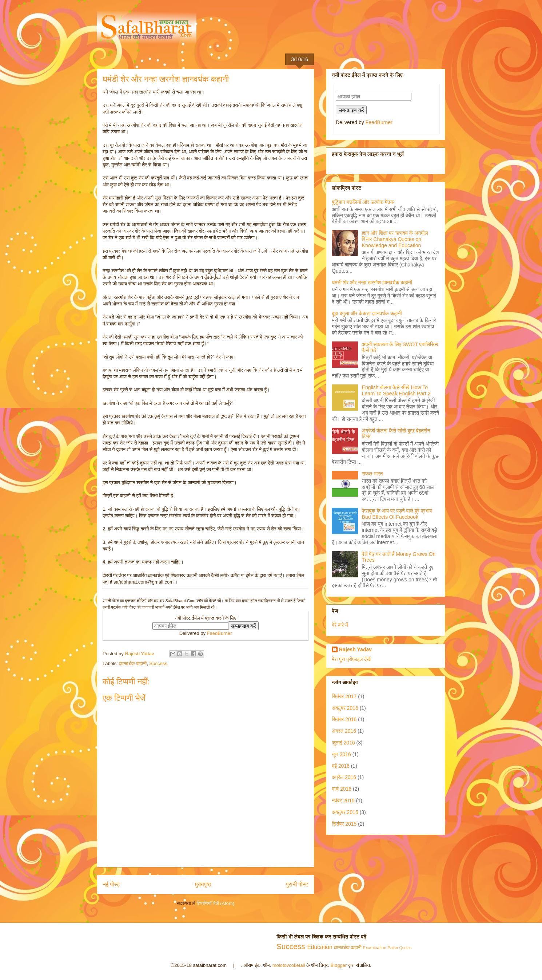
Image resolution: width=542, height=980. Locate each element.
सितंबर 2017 (344, 696)
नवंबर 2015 (343, 801)
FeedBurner (220, 633)
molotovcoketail (289, 965)
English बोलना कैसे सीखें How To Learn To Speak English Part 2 (396, 390)
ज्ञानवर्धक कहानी (133, 663)
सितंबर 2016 (344, 719)
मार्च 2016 (342, 789)
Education (320, 947)
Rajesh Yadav (355, 649)
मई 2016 (341, 766)
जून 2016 (341, 754)
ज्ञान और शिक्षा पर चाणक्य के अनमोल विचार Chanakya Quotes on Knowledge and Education (395, 239)
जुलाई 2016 (343, 743)
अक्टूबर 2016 (345, 708)
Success (158, 663)
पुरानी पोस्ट (297, 884)
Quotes (406, 948)
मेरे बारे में (340, 625)
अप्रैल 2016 (344, 777)
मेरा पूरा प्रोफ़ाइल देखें (351, 659)
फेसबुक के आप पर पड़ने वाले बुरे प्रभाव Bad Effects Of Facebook (397, 514)
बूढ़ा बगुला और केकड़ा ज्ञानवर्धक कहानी (367, 313)
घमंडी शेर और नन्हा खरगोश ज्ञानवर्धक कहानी (372, 282)
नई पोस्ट (111, 884)
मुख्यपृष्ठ (203, 884)
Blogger (338, 965)
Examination (375, 947)
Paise (393, 947)
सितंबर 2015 (344, 824)
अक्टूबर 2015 (345, 812)
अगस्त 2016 (344, 731)
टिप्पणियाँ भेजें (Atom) (216, 903)
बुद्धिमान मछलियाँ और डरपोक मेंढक (363, 202)
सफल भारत (372, 474)
